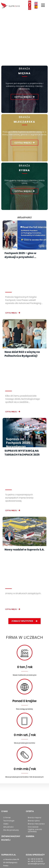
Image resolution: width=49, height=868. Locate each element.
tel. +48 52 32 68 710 (35, 750)
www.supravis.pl (10, 766)
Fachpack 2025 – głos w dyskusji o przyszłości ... (20, 255)
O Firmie (7, 709)
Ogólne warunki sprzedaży (35, 722)
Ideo (46, 864)
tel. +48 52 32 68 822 (36, 752)
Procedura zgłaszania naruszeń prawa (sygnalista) (36, 823)
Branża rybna (34, 712)
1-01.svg (24, 544)
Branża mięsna (34, 709)
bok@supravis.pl (34, 779)
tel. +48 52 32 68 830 (36, 774)
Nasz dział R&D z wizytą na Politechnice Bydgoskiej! (22, 327)
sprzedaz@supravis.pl (36, 755)
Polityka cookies (34, 818)
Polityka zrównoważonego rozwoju (35, 835)
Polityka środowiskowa (37, 830)
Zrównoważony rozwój (11, 729)
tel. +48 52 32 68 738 (35, 777)
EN (36, 4)
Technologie (9, 712)
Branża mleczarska (36, 715)
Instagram (30, 8)
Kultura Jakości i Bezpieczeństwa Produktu (34, 842)
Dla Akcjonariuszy (11, 721)
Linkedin (30, 2)
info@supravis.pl (10, 763)
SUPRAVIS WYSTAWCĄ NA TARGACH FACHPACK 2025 (22, 398)
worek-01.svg (24, 612)
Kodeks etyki (33, 828)
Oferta (30, 702)
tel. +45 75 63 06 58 (10, 798)
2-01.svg (25, 578)
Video (6, 715)
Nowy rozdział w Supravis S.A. (24, 468)
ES (36, 7)
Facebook (30, 5)
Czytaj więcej (23, 97)
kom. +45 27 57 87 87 (11, 801)
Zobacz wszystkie (26, 512)
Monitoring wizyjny (35, 816)
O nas (4, 702)
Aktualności (8, 718)
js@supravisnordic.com (13, 803)
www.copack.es (9, 839)
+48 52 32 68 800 (12, 760)
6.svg (25, 646)
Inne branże (33, 718)
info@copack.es (10, 836)
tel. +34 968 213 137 (10, 834)
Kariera (30, 727)
